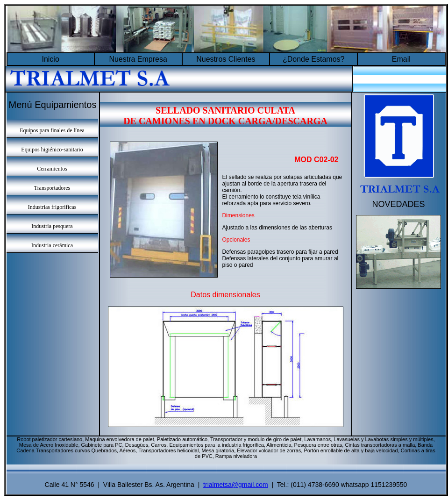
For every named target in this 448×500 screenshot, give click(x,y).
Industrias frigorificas (52, 207)
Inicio (50, 59)
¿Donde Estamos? (314, 59)
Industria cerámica (52, 245)
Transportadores (52, 188)
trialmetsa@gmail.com (236, 485)
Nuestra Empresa (138, 59)
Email (401, 59)
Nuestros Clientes (226, 59)
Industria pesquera (52, 226)
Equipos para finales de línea (52, 130)
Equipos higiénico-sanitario (52, 150)
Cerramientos (52, 169)
